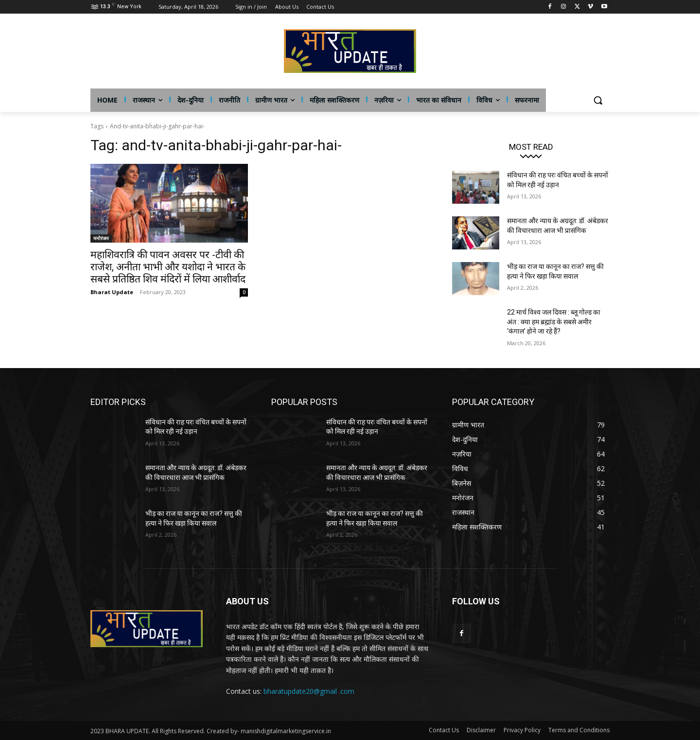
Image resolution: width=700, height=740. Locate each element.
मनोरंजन (101, 238)
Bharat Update (112, 292)
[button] (598, 100)
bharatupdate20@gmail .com (309, 691)
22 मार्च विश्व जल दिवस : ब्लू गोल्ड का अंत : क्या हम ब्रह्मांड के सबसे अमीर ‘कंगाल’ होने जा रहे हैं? (554, 322)
